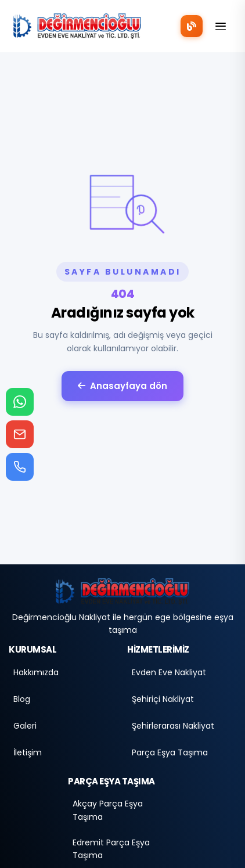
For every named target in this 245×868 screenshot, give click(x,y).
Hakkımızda (36, 672)
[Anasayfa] (123, 591)
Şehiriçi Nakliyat (163, 699)
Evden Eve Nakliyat (169, 672)
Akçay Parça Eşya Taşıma (108, 810)
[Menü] (221, 26)
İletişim (28, 752)
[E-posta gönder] (20, 434)
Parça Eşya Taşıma (170, 752)
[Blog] (192, 26)
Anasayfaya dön (123, 386)
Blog (22, 699)
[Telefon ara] (20, 467)
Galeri (25, 726)
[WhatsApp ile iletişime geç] (20, 402)
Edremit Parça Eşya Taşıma (111, 849)
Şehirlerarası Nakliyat (173, 726)
